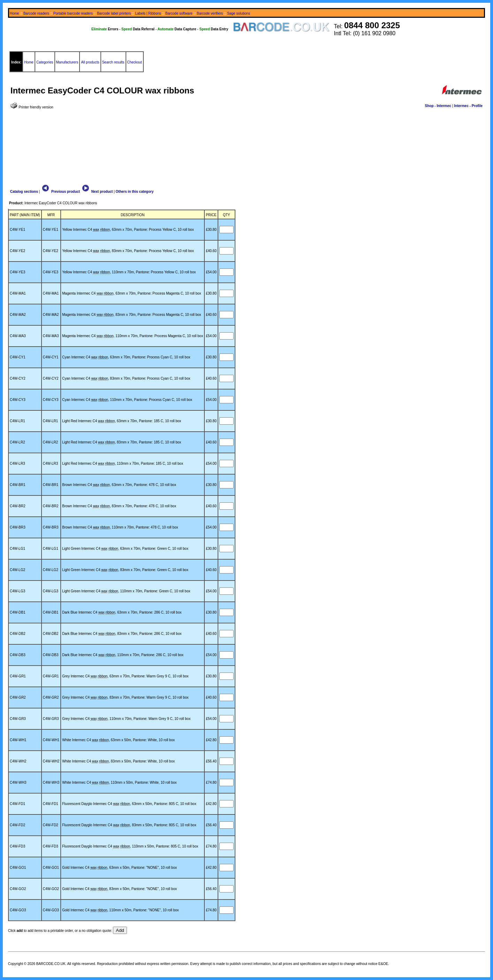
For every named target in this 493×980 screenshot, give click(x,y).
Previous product (60, 192)
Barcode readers (36, 13)
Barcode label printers (114, 13)
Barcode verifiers (210, 13)
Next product (97, 192)
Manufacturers (67, 62)
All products (90, 62)
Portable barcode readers (73, 13)
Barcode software (179, 13)
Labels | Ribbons (148, 13)
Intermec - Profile (468, 106)
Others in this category (135, 192)
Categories (45, 62)
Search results (113, 62)
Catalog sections (24, 192)
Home (14, 13)
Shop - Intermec (438, 106)
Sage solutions (239, 13)
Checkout (135, 62)
